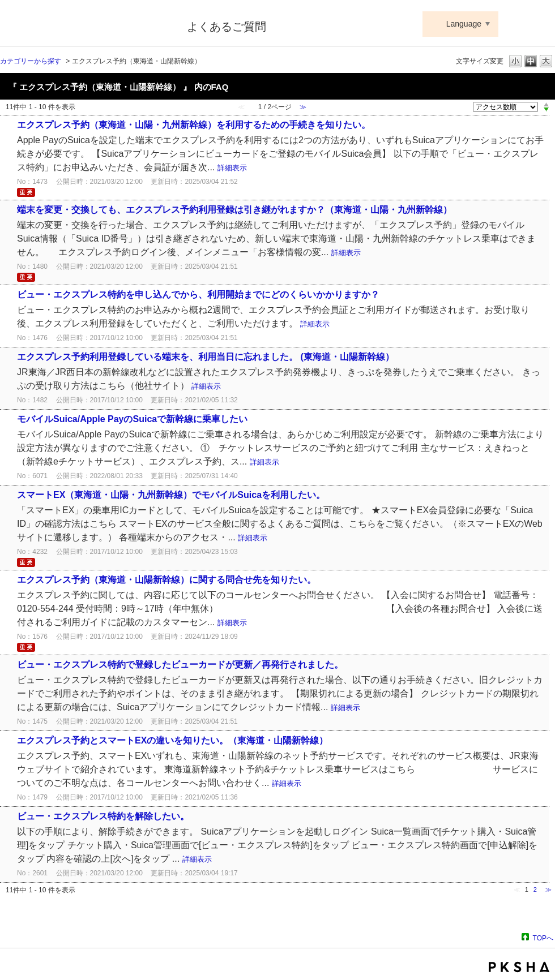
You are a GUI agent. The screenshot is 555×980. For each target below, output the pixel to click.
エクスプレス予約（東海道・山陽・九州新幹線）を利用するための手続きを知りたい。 (198, 125)
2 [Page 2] (535, 889)
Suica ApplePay (86, 24)
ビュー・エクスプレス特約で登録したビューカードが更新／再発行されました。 (180, 665)
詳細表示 (232, 168)
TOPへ (543, 938)
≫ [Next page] (548, 889)
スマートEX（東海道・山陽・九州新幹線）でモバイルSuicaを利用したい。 (171, 495)
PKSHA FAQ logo (519, 967)
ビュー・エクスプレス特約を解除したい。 (103, 816)
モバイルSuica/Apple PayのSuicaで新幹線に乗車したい (132, 419)
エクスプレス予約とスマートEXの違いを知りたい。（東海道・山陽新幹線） (172, 740)
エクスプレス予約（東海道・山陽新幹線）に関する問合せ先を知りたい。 (166, 580)
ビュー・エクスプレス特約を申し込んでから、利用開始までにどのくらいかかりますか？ (198, 295)
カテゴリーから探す (31, 61)
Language (464, 24)
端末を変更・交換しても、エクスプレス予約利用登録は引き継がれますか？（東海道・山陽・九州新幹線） (234, 210)
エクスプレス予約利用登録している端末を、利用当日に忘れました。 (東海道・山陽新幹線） (206, 357)
